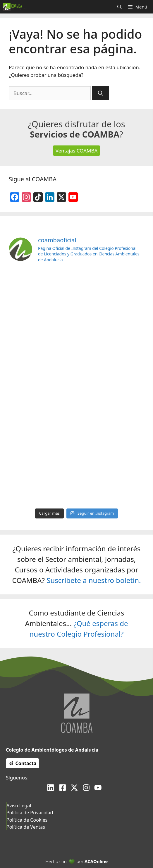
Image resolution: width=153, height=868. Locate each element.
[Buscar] (100, 93)
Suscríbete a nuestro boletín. (94, 580)
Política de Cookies (27, 820)
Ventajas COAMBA (77, 151)
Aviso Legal (19, 806)
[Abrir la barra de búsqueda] (120, 7)
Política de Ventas (26, 827)
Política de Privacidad (30, 813)
